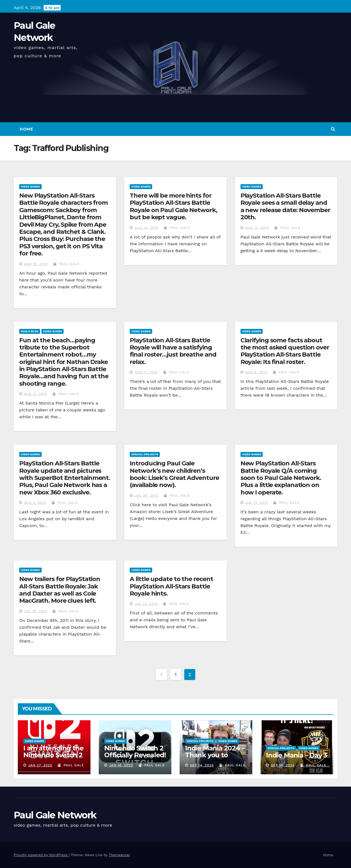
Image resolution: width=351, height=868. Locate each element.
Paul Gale (66, 264)
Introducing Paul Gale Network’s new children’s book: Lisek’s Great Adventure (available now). (174, 474)
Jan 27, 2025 (40, 765)
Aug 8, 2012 (257, 372)
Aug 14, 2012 (36, 264)
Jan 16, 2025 (121, 765)
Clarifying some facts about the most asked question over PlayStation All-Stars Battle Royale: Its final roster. (285, 351)
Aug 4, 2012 (35, 503)
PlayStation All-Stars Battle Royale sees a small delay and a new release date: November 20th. (285, 206)
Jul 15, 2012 (36, 611)
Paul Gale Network (55, 815)
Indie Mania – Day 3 (297, 755)
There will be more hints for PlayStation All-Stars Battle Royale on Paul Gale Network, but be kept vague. (173, 206)
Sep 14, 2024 (202, 765)
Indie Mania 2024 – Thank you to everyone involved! (215, 755)
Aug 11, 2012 (36, 394)
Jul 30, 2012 (146, 496)
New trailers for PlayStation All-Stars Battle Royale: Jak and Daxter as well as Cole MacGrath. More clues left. (60, 590)
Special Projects (145, 454)
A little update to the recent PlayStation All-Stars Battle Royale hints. (171, 586)
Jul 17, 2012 (257, 503)
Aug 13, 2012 (257, 228)
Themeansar (119, 855)
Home (26, 129)
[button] (333, 129)
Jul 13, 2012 (146, 604)
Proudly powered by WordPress (41, 855)
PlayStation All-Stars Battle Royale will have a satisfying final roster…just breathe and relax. (173, 351)
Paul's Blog (30, 331)
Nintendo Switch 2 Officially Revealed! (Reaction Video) (135, 755)
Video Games (30, 187)
